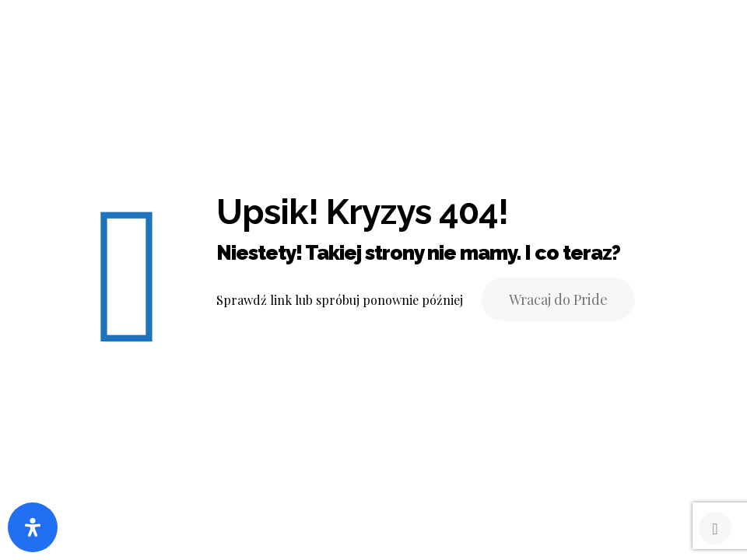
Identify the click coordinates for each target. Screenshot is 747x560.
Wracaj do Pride (558, 299)
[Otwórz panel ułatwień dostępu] (33, 527)
